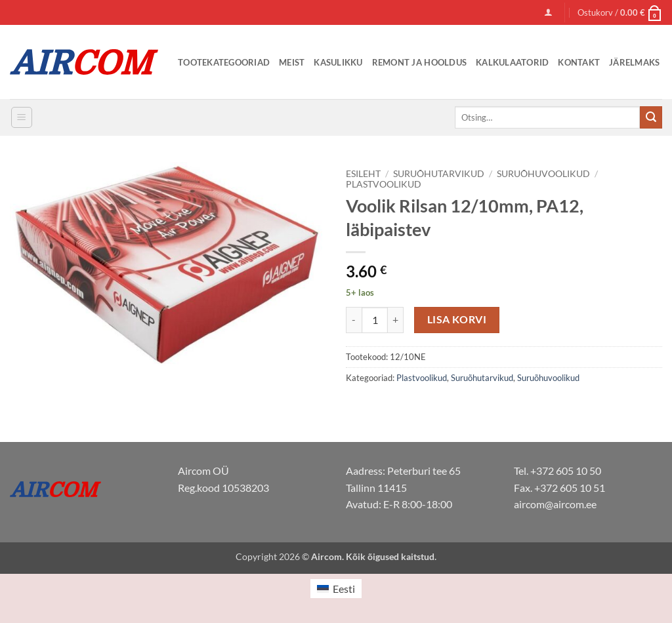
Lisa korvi (457, 319)
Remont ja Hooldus (419, 62)
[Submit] (651, 117)
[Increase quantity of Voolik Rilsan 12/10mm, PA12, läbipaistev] (396, 320)
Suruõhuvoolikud (543, 174)
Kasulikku (338, 62)
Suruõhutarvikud (439, 174)
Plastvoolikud (384, 184)
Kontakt (579, 62)
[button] (548, 12)
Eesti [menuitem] (344, 589)
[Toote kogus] (375, 320)
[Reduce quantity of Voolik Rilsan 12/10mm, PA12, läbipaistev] (354, 320)
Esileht (363, 174)
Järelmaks (634, 62)
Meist (292, 62)
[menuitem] (336, 589)
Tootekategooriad (224, 62)
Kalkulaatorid (512, 62)
